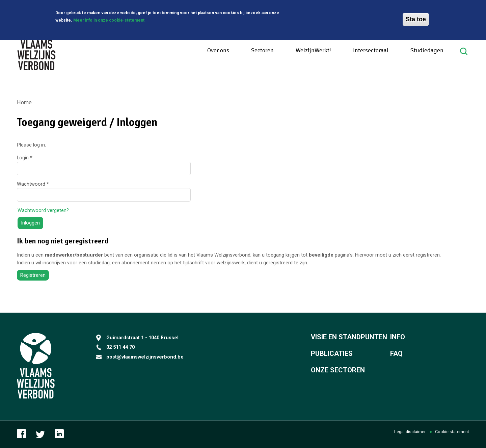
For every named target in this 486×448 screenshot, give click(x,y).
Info (398, 337)
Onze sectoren (338, 370)
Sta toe (416, 18)
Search (465, 51)
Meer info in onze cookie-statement (109, 19)
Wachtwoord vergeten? (43, 210)
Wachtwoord (33, 184)
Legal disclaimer (410, 432)
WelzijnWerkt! (313, 50)
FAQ (396, 353)
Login (25, 158)
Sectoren (262, 50)
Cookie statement (452, 432)
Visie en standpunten (349, 337)
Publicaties (332, 353)
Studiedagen (427, 50)
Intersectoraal (371, 50)
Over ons (218, 50)
